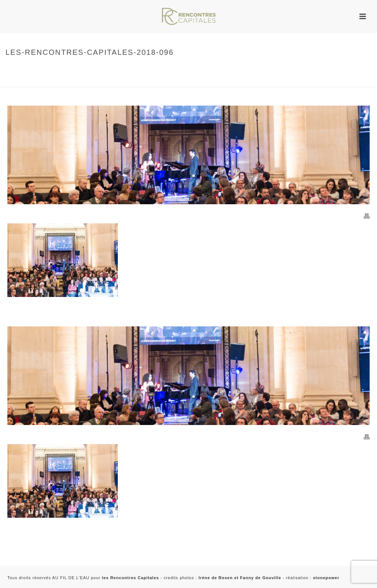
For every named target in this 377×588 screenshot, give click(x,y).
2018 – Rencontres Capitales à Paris (49, 80)
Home (11, 68)
